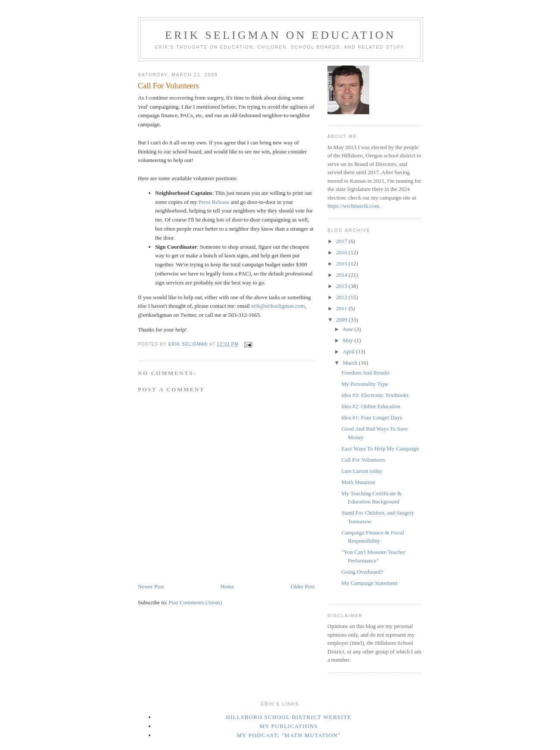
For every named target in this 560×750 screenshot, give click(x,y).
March (351, 363)
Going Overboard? (362, 572)
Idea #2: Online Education (371, 406)
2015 (342, 264)
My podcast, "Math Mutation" (288, 735)
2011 (342, 308)
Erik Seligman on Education (280, 35)
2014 (342, 275)
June (349, 329)
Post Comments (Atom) (196, 602)
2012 (342, 297)
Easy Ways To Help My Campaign (380, 448)
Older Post (303, 586)
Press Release (214, 202)
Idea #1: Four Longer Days (372, 417)
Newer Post (151, 586)
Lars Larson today (362, 471)
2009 (342, 320)
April (350, 352)
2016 (342, 252)
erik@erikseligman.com (278, 306)
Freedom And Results (366, 373)
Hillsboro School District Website (288, 717)
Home (227, 586)
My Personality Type (365, 384)
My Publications (289, 726)
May (349, 340)
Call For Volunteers (363, 460)
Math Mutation (358, 482)
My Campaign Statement (369, 583)
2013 (342, 286)
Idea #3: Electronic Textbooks (375, 395)
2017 (342, 241)
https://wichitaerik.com (353, 206)
